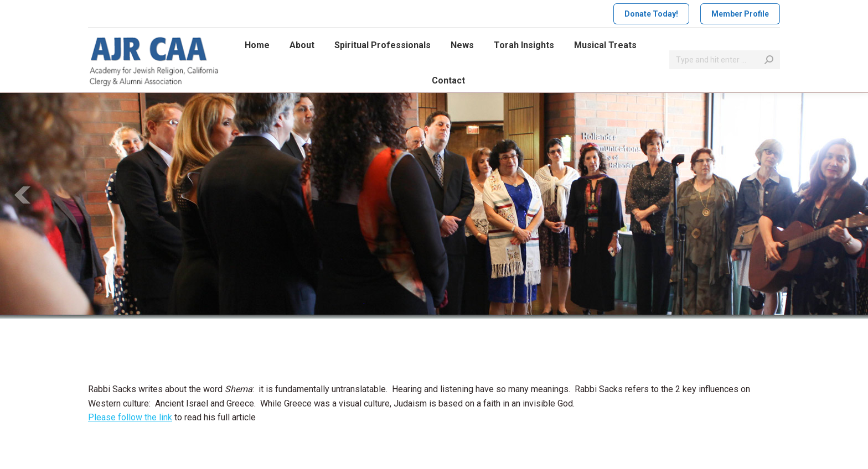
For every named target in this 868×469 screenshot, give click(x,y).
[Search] (725, 60)
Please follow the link (130, 417)
